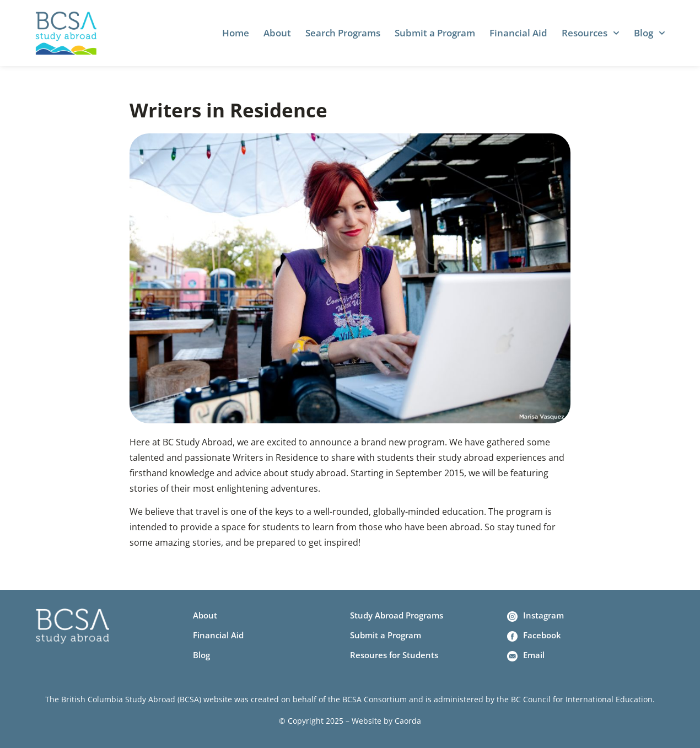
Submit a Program (435, 33)
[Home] (66, 33)
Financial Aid (518, 33)
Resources (591, 33)
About (277, 33)
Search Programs (343, 33)
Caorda (408, 721)
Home (236, 33)
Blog (650, 33)
